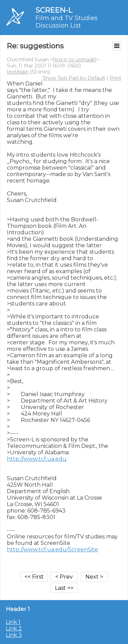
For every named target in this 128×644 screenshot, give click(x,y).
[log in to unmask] (75, 60)
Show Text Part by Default (74, 78)
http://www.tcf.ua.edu (37, 459)
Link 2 (14, 629)
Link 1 (13, 622)
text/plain (18, 72)
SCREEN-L (54, 10)
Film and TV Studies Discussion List (67, 22)
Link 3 (14, 635)
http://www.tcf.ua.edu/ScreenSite (52, 549)
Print (115, 78)
